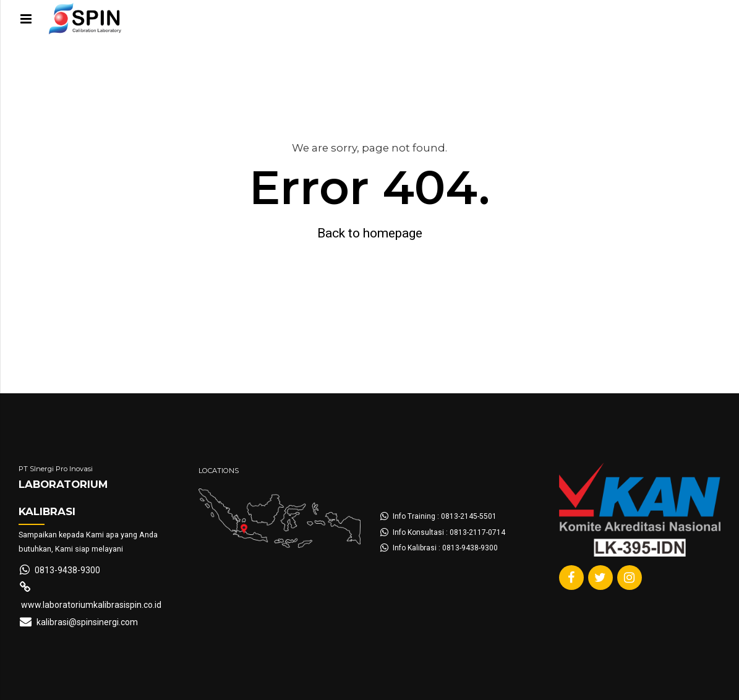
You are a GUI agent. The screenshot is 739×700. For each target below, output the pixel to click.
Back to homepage (370, 233)
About (308, 77)
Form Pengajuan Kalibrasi (91, 77)
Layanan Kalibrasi (222, 77)
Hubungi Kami (388, 77)
